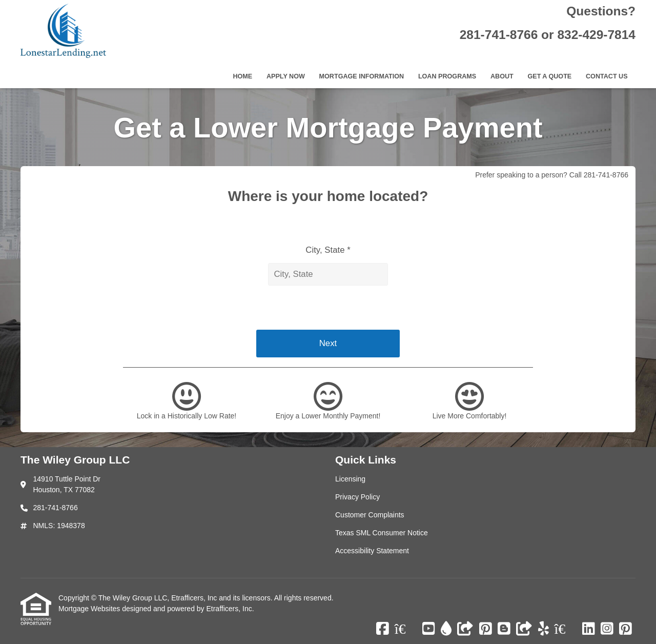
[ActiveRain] (446, 629)
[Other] (465, 629)
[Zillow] (406, 629)
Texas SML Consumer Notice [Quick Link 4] (382, 533)
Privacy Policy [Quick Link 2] (357, 497)
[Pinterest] (486, 629)
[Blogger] (504, 629)
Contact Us (607, 76)
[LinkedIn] (589, 629)
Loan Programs (447, 76)
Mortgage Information (362, 76)
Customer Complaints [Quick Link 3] (370, 515)
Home (242, 76)
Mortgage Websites (90, 609)
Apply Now (286, 76)
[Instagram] (607, 629)
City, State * (328, 250)
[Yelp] (544, 629)
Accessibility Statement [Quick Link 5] (372, 551)
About (502, 76)
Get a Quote (549, 76)
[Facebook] (383, 629)
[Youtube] (429, 629)
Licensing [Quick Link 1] (350, 479)
